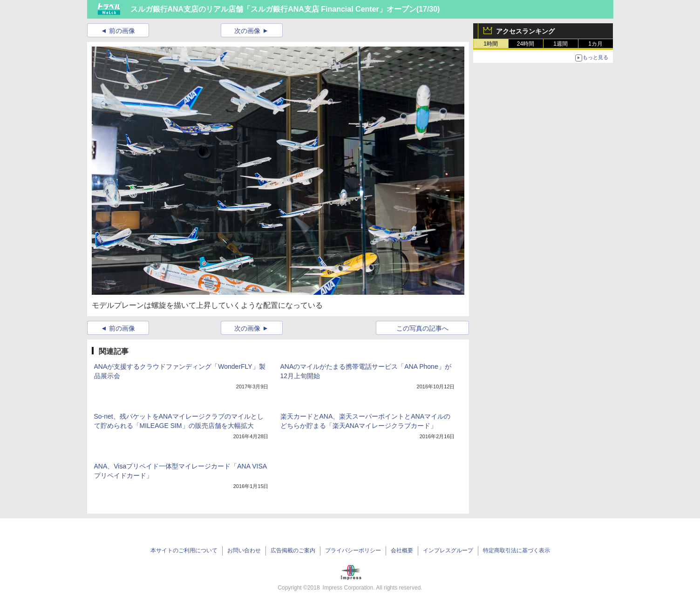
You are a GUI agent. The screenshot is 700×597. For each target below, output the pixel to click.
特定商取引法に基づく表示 (517, 550)
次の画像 (247, 31)
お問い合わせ (244, 550)
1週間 (561, 44)
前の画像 (122, 31)
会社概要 (402, 550)
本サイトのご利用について (184, 550)
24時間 (526, 44)
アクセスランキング (525, 31)
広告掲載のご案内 (293, 550)
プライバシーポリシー (353, 550)
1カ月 (595, 44)
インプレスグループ (448, 550)
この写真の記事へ (422, 328)
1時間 (491, 44)
